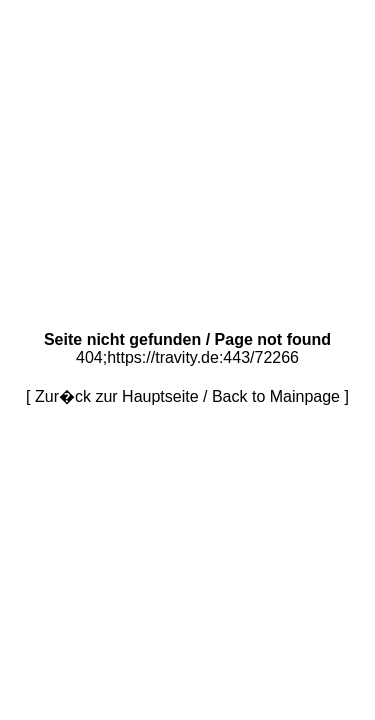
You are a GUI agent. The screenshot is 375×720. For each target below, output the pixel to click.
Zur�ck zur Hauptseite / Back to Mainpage (187, 396)
